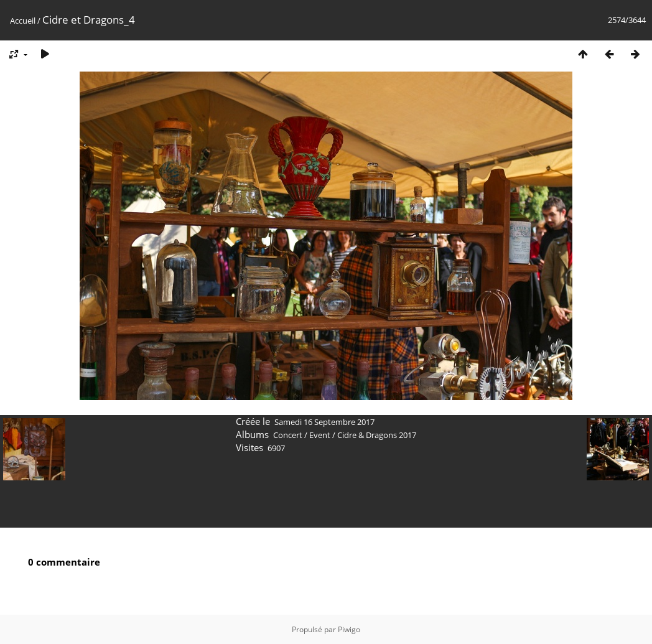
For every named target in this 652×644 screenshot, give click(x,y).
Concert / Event (302, 435)
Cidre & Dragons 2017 (377, 435)
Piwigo (349, 629)
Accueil (23, 21)
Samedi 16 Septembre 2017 (324, 422)
